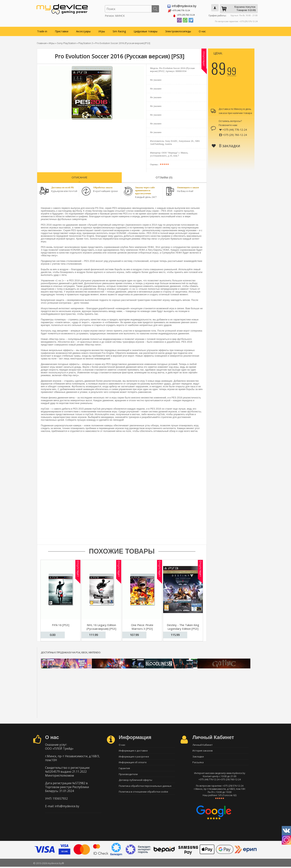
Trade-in (42, 30)
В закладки (226, 144)
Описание (80, 176)
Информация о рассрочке (134, 757)
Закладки (198, 757)
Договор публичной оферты (135, 783)
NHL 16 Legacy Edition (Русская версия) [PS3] (101, 625)
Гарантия (124, 770)
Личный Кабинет (203, 744)
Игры (102, 30)
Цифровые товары (145, 30)
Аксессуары (83, 30)
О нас (202, 30)
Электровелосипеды (178, 30)
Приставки (62, 30)
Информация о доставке (133, 750)
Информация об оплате (133, 763)
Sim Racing (119, 30)
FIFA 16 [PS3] (61, 624)
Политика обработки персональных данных (145, 789)
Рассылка (198, 763)
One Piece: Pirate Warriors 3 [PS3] (142, 625)
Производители (128, 776)
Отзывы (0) (164, 176)
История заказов (203, 750)
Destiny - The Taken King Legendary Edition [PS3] (183, 625)
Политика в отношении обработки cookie (143, 796)
